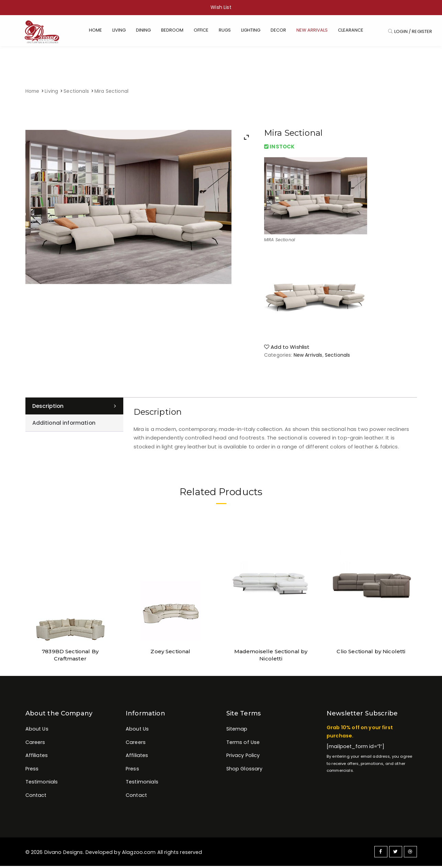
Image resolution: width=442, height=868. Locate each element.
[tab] (74, 408)
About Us (37, 731)
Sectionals (76, 93)
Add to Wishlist (287, 349)
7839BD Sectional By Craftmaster (70, 653)
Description (49, 408)
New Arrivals (308, 357)
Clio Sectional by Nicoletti (371, 653)
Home (32, 93)
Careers (35, 745)
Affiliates (37, 758)
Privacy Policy (243, 758)
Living (51, 93)
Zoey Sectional (170, 653)
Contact (36, 799)
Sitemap (237, 731)
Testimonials (42, 785)
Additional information (64, 426)
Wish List (221, 7)
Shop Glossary (245, 771)
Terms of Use (243, 745)
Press (32, 771)
